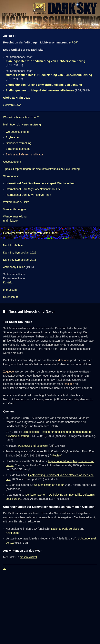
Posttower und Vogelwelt (33, 446)
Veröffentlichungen (15, 209)
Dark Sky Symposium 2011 (20, 260)
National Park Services (65, 529)
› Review (56, 455)
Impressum (10, 290)
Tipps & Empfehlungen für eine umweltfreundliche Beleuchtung (41, 169)
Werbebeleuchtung (17, 132)
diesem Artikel (28, 557)
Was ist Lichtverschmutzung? (21, 117)
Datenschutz (11, 297)
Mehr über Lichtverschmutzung (22, 124)
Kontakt (8, 282)
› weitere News (12, 105)
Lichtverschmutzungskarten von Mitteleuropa (30, 233)
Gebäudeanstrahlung (19, 143)
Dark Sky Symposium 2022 (20, 253)
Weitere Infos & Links (16, 202)
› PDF (74, 42)
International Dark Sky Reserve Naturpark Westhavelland (40, 183)
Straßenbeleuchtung (18, 149)
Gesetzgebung (12, 162)
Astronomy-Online (14, 267)
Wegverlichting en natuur (49, 485)
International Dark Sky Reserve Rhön (28, 195)
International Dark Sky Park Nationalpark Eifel (34, 189)
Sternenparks (11, 176)
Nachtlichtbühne (13, 245)
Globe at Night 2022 (17, 98)
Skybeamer (13, 137)
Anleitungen (13, 533)
